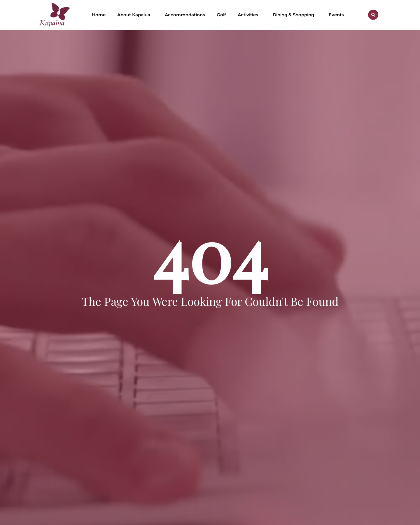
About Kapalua (135, 15)
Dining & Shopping (295, 15)
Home (99, 15)
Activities (249, 15)
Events (336, 15)
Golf (221, 15)
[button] (373, 15)
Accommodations (185, 15)
